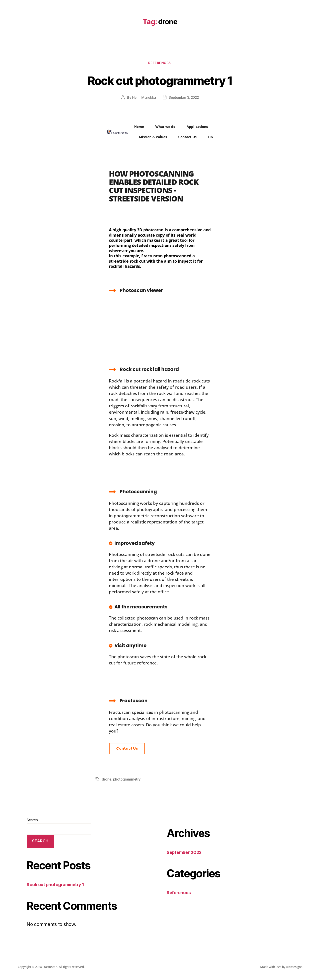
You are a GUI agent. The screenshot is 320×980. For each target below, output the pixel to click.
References (160, 63)
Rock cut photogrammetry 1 (160, 80)
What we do (165, 127)
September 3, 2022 (184, 98)
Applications (197, 127)
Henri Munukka (143, 98)
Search (32, 820)
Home (139, 127)
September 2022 (185, 853)
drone (107, 780)
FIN (211, 137)
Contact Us (187, 137)
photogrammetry (127, 780)
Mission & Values (153, 137)
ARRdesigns (294, 967)
